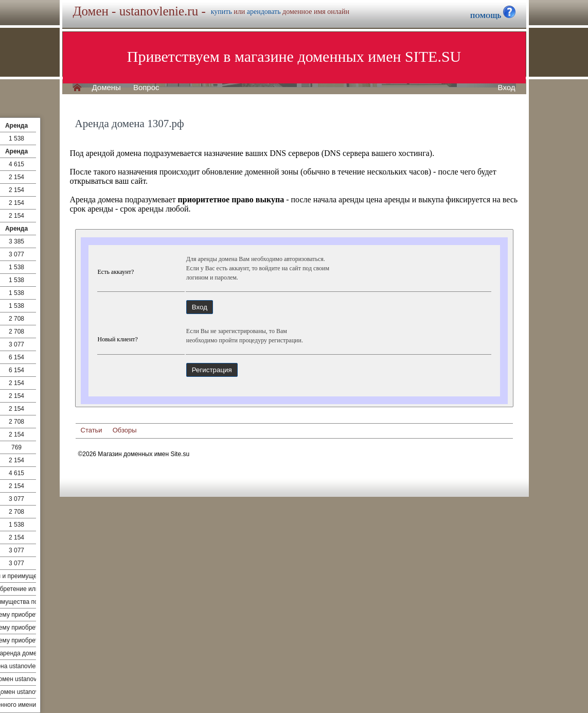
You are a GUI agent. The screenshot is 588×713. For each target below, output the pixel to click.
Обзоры (125, 430)
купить (221, 12)
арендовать (264, 12)
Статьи (92, 430)
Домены (106, 88)
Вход (507, 88)
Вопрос (146, 88)
